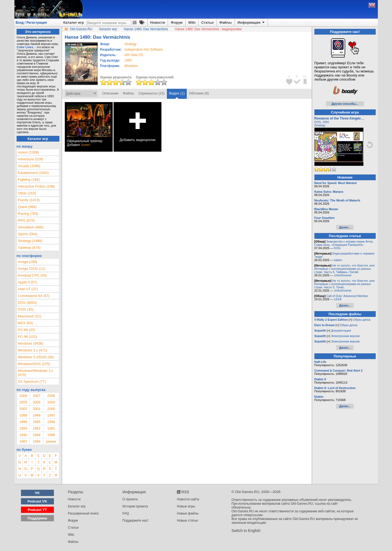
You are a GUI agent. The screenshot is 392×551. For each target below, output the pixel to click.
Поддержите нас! (135, 521)
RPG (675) (26, 220)
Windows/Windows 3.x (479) (36, 373)
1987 (23, 441)
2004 (37, 402)
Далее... (345, 227)
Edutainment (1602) (33, 173)
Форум (177, 22)
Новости (158, 22)
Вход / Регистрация (31, 23)
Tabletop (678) (29, 248)
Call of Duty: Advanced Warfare (347, 296)
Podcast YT (37, 510)
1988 (51, 435)
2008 (23, 396)
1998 (37, 415)
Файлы (226, 22)
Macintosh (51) (30, 316)
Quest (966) (27, 207)
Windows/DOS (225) (34, 364)
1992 (37, 428)
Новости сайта (188, 499)
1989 (37, 435)
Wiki (192, 22)
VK (37, 493)
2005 (23, 402)
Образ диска (362, 320)
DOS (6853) (27, 303)
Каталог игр (74, 22)
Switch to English (246, 531)
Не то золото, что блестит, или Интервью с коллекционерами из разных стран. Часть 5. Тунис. (344, 284)
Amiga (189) (28, 262)
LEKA (338, 299)
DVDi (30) (26, 309)
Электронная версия (345, 336)
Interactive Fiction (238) (36, 186)
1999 (128, 60)
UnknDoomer (343, 275)
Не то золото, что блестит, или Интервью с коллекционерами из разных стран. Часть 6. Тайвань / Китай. (344, 269)
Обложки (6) (199, 93)
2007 (37, 396)
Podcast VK (37, 501)
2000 (51, 409)
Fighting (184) (29, 180)
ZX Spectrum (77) (32, 382)
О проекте (130, 499)
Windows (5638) (31, 343)
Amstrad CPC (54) (32, 275)
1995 (37, 422)
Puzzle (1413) (29, 200)
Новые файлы (188, 513)
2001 (37, 409)
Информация (251, 23)
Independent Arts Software (144, 50)
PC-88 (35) (27, 330)
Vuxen (85, 145)
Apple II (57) (28, 282)
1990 (23, 435)
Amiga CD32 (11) (32, 269)
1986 (37, 441)
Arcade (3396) (29, 166)
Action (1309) (28, 152)
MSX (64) (25, 323)
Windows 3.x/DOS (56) (36, 357)
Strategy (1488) (30, 241)
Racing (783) (28, 214)
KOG (337, 248)
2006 (51, 396)
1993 (23, 428)
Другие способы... (345, 104)
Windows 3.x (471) (33, 350)
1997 (51, 415)
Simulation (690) (31, 227)
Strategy (320, 125)
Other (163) (27, 193)
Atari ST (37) (28, 289)
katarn (338, 260)
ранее (51, 441)
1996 (23, 422)
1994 (51, 422)
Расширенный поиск (83, 513)
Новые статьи (187, 521)
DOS (318, 122)
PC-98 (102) (28, 337)
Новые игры (186, 506)
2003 (51, 402)
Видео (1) (177, 93)
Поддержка (37, 518)
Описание (111, 93)
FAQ (126, 513)
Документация (341, 330)
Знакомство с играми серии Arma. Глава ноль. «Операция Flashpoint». (344, 243)
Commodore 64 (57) (34, 296)
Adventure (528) (31, 159)
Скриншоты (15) (152, 93)
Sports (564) (28, 234)
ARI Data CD (134, 55)
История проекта (135, 506)
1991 (51, 428)
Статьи (207, 22)
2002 (23, 409)
